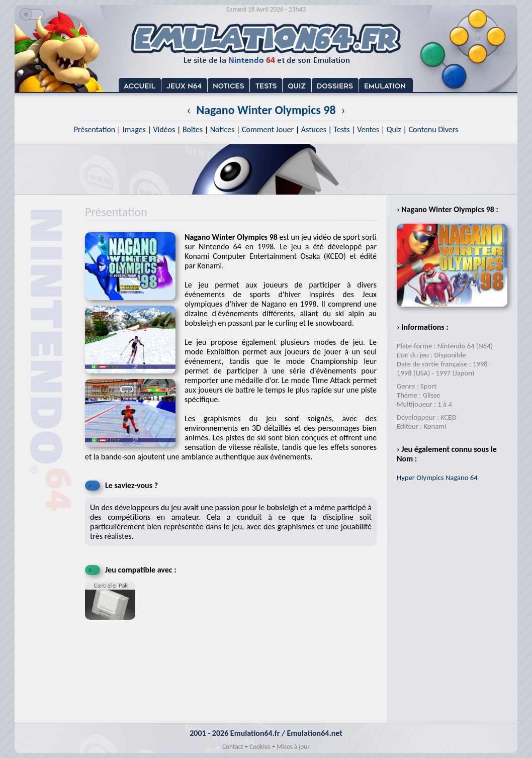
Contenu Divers (433, 129)
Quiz (394, 129)
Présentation (95, 129)
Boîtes (193, 129)
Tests (342, 129)
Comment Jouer (268, 129)
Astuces (314, 129)
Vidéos (164, 129)
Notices (223, 129)
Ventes (368, 129)
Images (134, 129)
